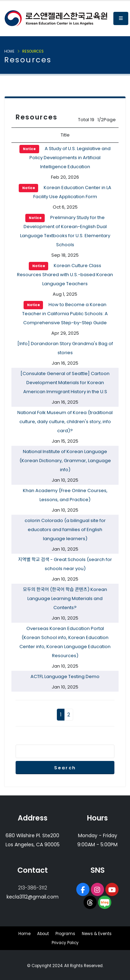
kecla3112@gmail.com (33, 897)
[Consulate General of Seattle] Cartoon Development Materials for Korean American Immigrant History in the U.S (65, 383)
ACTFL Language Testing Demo (65, 676)
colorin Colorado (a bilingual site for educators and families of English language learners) (65, 530)
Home (24, 934)
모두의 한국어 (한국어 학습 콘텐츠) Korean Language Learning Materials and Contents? (65, 598)
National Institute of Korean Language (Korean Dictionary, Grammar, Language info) (65, 461)
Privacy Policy (65, 943)
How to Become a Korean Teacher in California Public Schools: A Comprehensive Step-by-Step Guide (65, 314)
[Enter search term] (65, 751)
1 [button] (61, 715)
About (43, 934)
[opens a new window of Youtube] (112, 889)
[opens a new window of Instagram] (97, 889)
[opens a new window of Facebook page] (83, 889)
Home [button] (9, 51)
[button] (121, 18)
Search (65, 768)
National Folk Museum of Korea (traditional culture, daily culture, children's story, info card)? (65, 422)
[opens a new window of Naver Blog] (105, 902)
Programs (65, 934)
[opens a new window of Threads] (90, 902)
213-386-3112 (33, 888)
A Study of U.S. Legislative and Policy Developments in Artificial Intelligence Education (65, 158)
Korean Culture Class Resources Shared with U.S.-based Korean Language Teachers (65, 275)
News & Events (97, 934)
